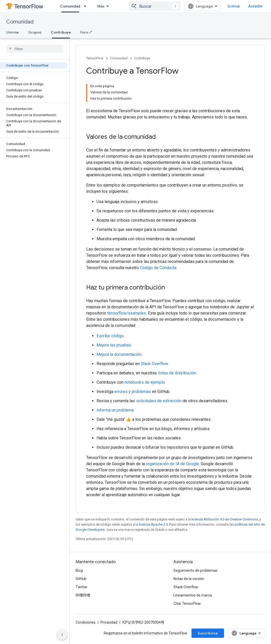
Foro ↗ (86, 32)
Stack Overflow (154, 364)
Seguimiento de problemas (196, 570)
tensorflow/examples (127, 313)
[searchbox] (35, 49)
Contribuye (142, 58)
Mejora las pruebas (114, 345)
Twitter (82, 587)
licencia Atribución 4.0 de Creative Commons (225, 519)
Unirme (13, 32)
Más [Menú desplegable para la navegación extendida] (101, 6)
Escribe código (110, 336)
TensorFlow (95, 58)
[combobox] (155, 6)
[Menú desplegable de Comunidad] (86, 6)
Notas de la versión (189, 579)
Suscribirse (208, 633)
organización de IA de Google (172, 464)
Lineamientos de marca (193, 595)
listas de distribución (177, 373)
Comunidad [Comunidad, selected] (70, 6)
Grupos (35, 32)
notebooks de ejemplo (145, 382)
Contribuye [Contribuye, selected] (61, 32)
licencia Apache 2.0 (153, 524)
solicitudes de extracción (159, 401)
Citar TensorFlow (187, 603)
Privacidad (109, 622)
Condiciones (86, 622)
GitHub (234, 6)
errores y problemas (133, 392)
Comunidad (20, 22)
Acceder (256, 6)
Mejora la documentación (119, 354)
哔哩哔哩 (83, 595)
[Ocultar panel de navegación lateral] (62, 635)
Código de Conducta (158, 268)
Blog (79, 570)
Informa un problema (115, 410)
